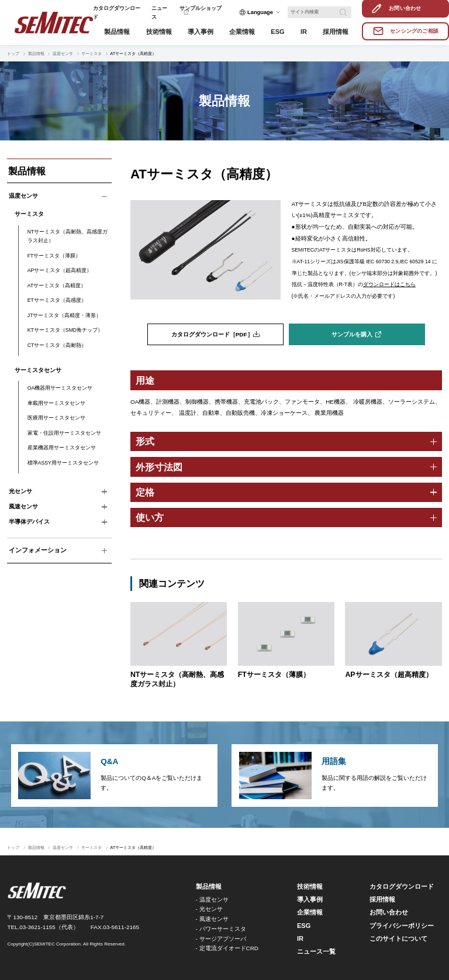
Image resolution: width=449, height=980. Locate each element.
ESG (304, 926)
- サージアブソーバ (221, 939)
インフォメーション (38, 550)
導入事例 (310, 899)
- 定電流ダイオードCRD (227, 948)
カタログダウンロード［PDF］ (212, 334)
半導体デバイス (29, 522)
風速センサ (23, 506)
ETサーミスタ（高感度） (57, 300)
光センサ (20, 491)
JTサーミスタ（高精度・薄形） (65, 315)
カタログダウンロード (402, 886)
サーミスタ (91, 54)
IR (300, 938)
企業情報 (310, 912)
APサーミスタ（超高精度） (60, 270)
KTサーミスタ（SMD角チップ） (65, 330)
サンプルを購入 (352, 334)
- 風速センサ (212, 919)
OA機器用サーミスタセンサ (60, 388)
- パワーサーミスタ (221, 929)
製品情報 (36, 54)
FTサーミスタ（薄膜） (54, 256)
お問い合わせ (389, 912)
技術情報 (310, 886)
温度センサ (63, 54)
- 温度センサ (212, 900)
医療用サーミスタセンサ (56, 418)
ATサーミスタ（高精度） (57, 286)
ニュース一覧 (316, 951)
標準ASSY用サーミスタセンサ (63, 463)
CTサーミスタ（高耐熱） (57, 345)
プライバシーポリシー (402, 926)
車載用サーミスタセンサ (56, 403)
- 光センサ (209, 909)
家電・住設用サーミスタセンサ (64, 433)
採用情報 (382, 899)
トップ (13, 54)
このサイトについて (398, 938)
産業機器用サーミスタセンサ (62, 448)
